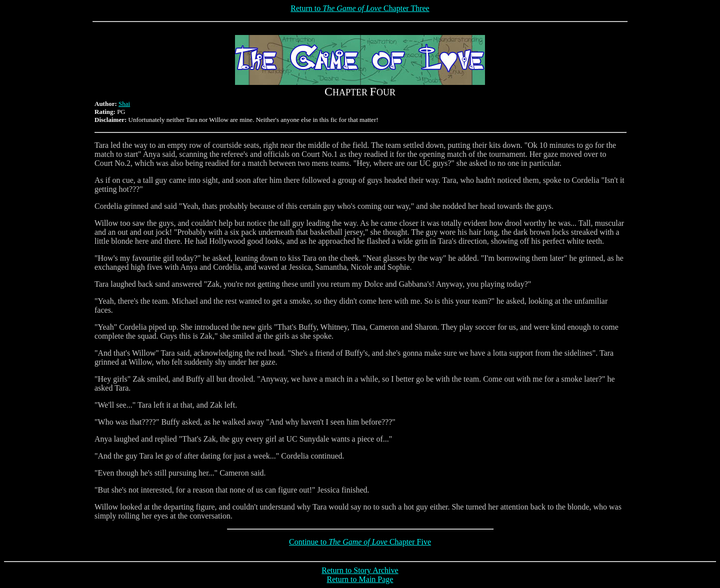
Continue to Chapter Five (360, 542)
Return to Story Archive (360, 570)
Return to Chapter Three (360, 8)
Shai (124, 104)
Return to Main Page (360, 579)
